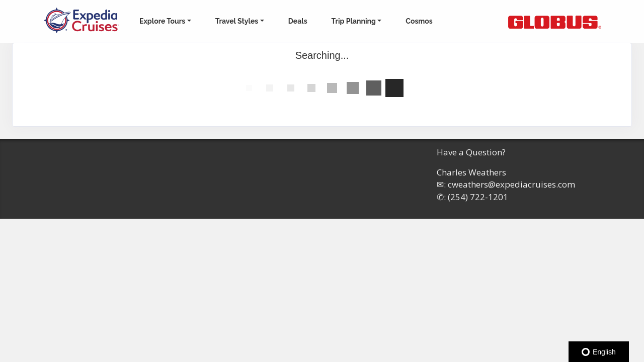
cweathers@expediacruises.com (511, 184)
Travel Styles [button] (237, 21)
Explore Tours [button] (162, 21)
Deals (298, 21)
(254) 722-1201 (478, 197)
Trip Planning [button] (354, 21)
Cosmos (419, 21)
